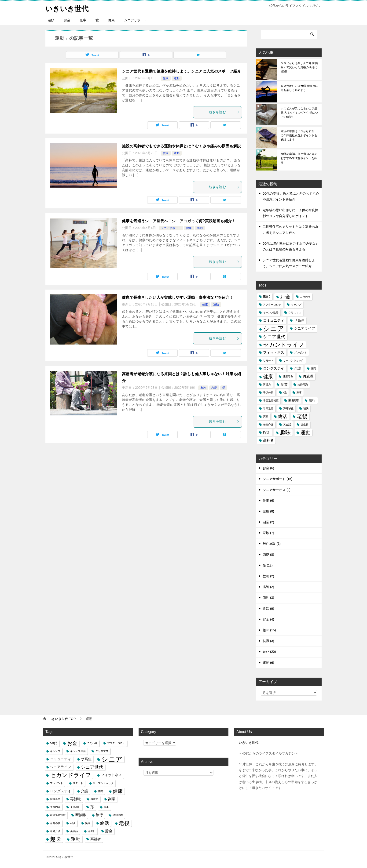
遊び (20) (269, 652)
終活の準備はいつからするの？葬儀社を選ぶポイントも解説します (299, 135)
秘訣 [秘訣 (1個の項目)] (306, 408)
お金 (67, 20)
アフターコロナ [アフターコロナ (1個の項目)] (272, 304)
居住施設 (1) (272, 544)
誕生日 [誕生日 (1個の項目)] (305, 424)
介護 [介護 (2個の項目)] (297, 368)
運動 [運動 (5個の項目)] (305, 432)
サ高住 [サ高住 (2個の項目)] (299, 320)
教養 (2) (268, 576)
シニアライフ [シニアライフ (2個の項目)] (305, 328)
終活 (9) (268, 608)
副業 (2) (268, 522)
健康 (111, 20)
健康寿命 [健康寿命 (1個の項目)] (288, 376)
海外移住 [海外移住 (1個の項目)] (288, 408)
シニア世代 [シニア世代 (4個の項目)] (274, 336)
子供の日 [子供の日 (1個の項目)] (268, 392)
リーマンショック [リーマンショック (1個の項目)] (294, 360)
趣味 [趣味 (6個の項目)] (285, 432)
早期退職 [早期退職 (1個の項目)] (268, 408)
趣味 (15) (269, 630)
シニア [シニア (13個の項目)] (274, 329)
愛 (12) (268, 565)
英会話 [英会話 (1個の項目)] (287, 424)
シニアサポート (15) (277, 479)
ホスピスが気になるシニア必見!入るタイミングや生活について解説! (299, 113)
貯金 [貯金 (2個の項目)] (267, 432)
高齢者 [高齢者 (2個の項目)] (268, 440)
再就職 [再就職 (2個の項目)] (308, 376)
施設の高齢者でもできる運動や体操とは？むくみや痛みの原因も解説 (181, 146)
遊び (51, 20)
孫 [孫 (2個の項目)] (285, 392)
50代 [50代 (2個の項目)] (267, 296)
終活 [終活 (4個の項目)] (283, 416)
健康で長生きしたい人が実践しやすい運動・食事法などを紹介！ (178, 297)
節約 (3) (268, 598)
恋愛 (214, 388)
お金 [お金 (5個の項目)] (285, 296)
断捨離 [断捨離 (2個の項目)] (294, 400)
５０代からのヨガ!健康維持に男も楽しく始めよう (299, 88)
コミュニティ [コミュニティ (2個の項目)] (274, 320)
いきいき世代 (67, 8)
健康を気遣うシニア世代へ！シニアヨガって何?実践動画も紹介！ (179, 221)
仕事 (83, 20)
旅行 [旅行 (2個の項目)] (312, 400)
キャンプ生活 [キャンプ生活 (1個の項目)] (271, 312)
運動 (177, 78)
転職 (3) (268, 641)
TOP (62, 719)
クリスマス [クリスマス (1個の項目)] (295, 312)
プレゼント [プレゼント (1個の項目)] (300, 352)
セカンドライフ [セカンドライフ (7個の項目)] (284, 344)
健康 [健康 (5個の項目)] (268, 376)
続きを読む (224, 112)
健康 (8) (268, 511)
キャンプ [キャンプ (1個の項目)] (296, 304)
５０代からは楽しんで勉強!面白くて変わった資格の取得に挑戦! (299, 67)
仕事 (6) (268, 500)
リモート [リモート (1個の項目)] (268, 360)
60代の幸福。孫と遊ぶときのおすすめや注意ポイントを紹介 (299, 158)
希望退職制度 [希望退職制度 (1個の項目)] (271, 400)
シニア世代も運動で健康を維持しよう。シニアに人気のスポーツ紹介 (181, 71)
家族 (203, 388)
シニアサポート (136, 20)
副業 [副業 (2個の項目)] (284, 384)
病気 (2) (268, 587)
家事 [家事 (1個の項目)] (299, 392)
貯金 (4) (268, 619)
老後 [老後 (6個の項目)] (302, 416)
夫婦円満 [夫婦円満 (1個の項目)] (303, 384)
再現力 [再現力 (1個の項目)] (267, 384)
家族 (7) (268, 533)
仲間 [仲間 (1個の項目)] (313, 368)
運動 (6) (268, 662)
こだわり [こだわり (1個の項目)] (305, 296)
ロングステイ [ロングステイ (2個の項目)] (274, 368)
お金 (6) (268, 468)
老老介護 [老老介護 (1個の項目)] (268, 424)
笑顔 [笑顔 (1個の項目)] (266, 416)
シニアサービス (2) (277, 490)
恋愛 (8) (268, 554)
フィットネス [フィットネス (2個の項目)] (274, 352)
